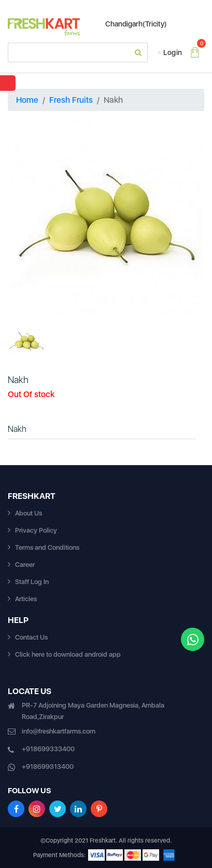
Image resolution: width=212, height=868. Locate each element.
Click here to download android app (68, 654)
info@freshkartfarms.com (59, 731)
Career (25, 565)
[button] (23, 218)
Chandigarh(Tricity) (131, 24)
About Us (29, 513)
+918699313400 (48, 767)
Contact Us (31, 637)
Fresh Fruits (71, 100)
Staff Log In (32, 582)
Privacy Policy (36, 530)
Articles (26, 599)
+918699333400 (48, 749)
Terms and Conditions (47, 547)
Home (27, 100)
